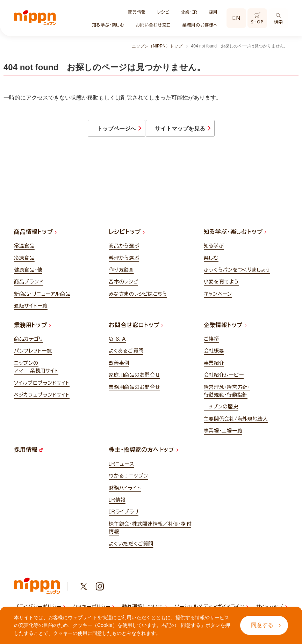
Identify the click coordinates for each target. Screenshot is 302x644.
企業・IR (189, 12)
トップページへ (90, 131)
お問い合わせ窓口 (153, 25)
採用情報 (28, 454)
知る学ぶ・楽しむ (108, 25)
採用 (213, 12)
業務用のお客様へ (200, 25)
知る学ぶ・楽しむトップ (235, 236)
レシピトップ (127, 236)
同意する (266, 625)
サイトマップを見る (209, 131)
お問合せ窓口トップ (136, 329)
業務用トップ (33, 329)
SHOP (257, 19)
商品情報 (137, 12)
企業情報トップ (225, 329)
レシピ (163, 12)
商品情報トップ (35, 236)
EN (236, 18)
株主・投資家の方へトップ (143, 454)
